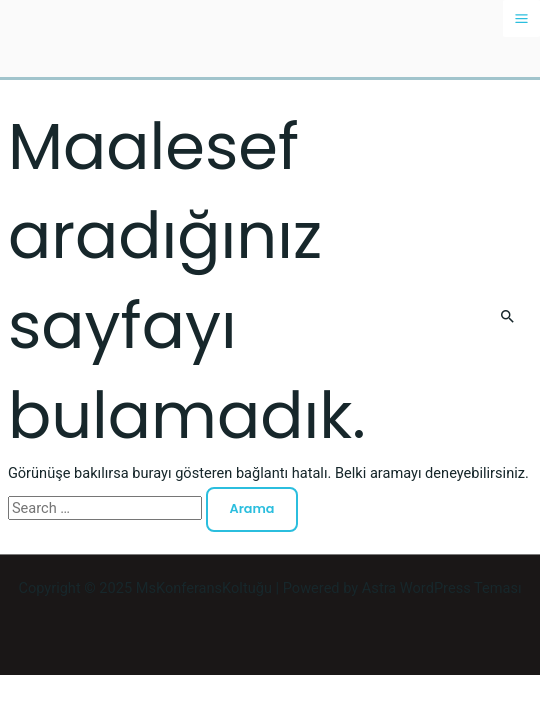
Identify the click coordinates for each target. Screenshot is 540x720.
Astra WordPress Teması (442, 588)
